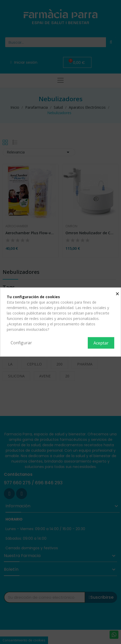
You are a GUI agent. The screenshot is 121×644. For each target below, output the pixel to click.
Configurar (21, 343)
